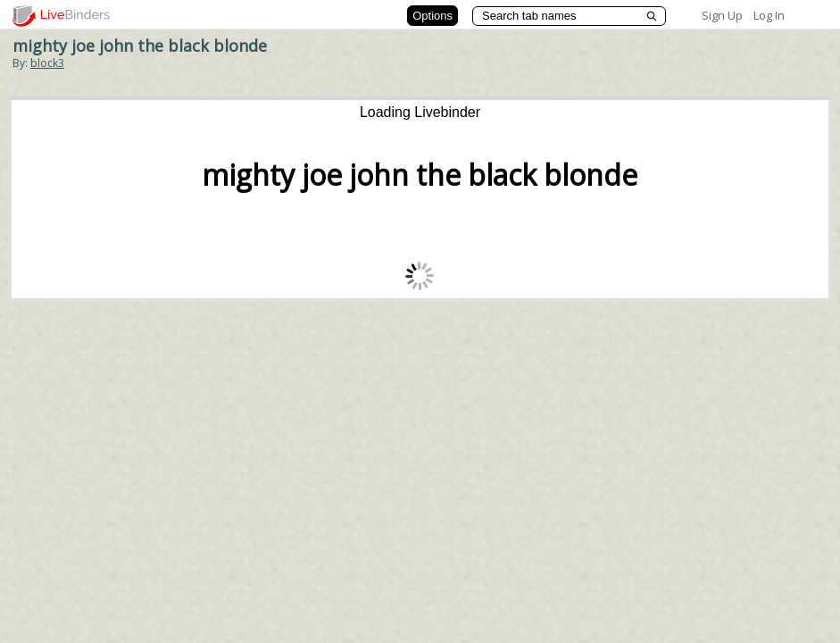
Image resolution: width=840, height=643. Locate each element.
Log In (769, 15)
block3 (47, 63)
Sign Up (722, 15)
